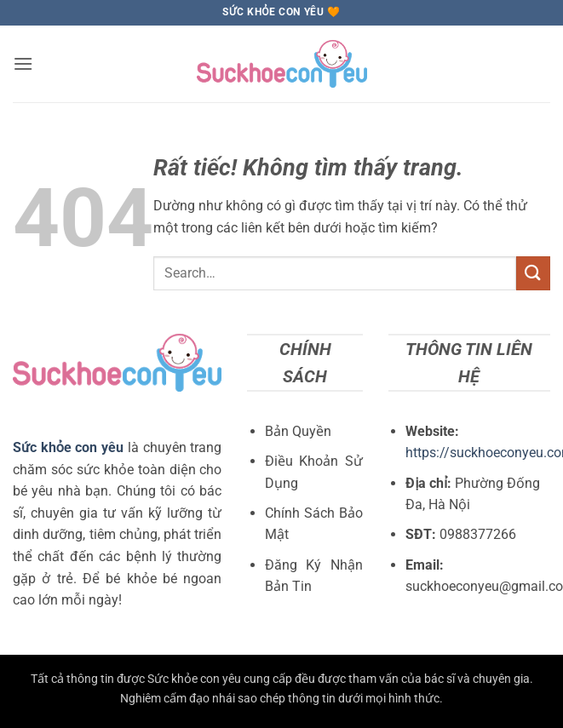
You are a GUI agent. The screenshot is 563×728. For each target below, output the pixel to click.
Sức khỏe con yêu (68, 447)
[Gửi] (533, 273)
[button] (23, 63)
